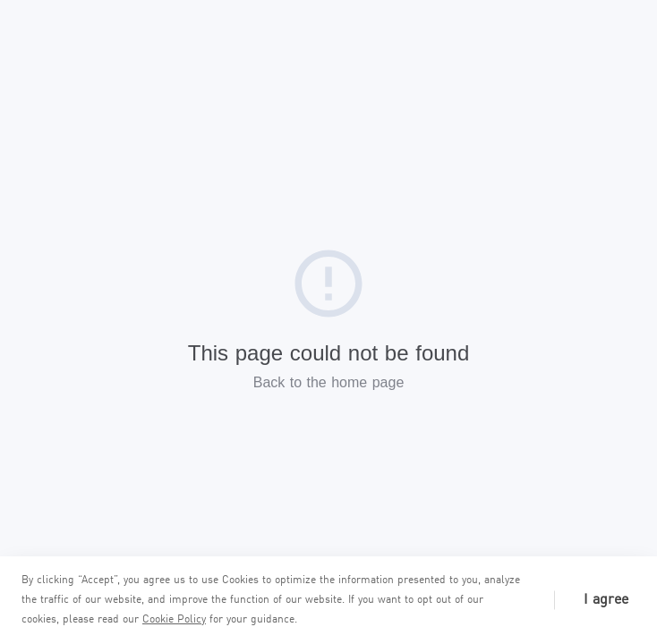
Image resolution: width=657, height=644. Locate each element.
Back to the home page (329, 382)
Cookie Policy (174, 620)
